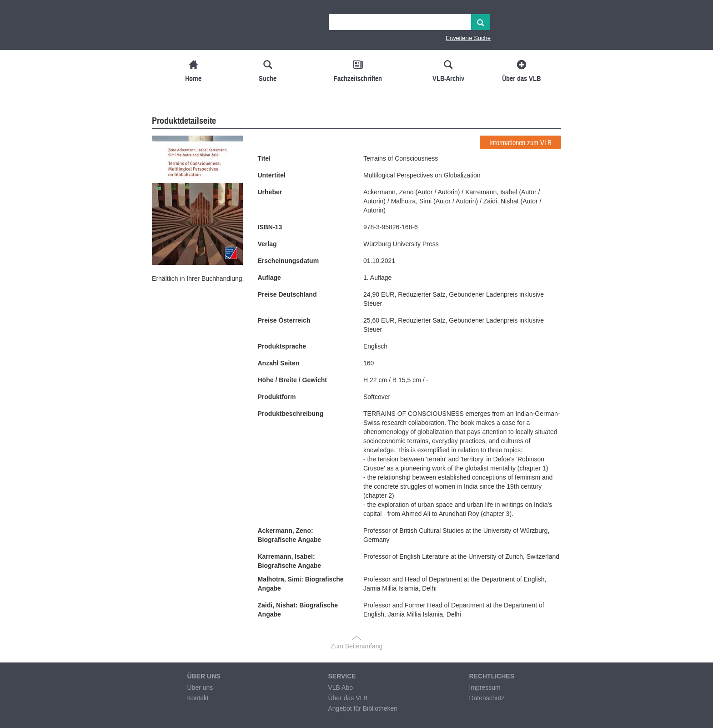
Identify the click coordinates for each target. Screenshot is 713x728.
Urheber (270, 192)
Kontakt (198, 698)
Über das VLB (348, 698)
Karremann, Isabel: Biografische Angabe (290, 561)
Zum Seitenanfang (356, 646)
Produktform (277, 397)
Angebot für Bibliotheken (363, 708)
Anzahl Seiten (279, 363)
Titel (264, 158)
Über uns (200, 688)
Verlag (267, 244)
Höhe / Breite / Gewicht (292, 380)
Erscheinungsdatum (289, 261)
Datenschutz (487, 698)
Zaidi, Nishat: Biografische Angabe (298, 610)
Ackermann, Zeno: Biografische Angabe (290, 535)
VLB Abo (340, 688)
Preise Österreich (284, 320)
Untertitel (272, 175)
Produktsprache (282, 346)
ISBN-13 (270, 227)
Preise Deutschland (287, 294)
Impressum (485, 688)
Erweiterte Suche (468, 38)
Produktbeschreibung (291, 414)
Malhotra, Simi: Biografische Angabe (301, 584)
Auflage (269, 278)
